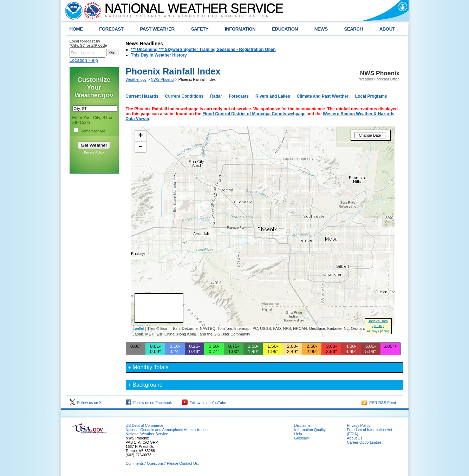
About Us (355, 438)
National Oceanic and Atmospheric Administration (167, 430)
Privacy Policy (94, 152)
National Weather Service (147, 434)
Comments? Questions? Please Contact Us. (162, 463)
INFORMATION (240, 29)
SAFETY (200, 29)
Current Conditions (184, 96)
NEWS (321, 29)
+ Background (145, 385)
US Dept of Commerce (145, 425)
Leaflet (139, 328)
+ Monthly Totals (148, 367)
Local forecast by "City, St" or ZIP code (88, 43)
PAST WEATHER (157, 29)
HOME (76, 29)
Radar (216, 96)
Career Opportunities (364, 442)
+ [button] (140, 136)
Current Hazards (142, 96)
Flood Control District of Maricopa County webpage (254, 114)
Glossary (302, 438)
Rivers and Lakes (273, 96)
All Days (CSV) (378, 331)
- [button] (141, 147)
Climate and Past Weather (323, 96)
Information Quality (310, 430)
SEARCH (354, 29)
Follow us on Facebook (149, 403)
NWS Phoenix (162, 79)
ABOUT (387, 29)
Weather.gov (136, 79)
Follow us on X (86, 403)
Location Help (84, 60)
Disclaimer (303, 425)
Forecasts (239, 96)
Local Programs (371, 96)
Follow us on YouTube (204, 403)
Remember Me (93, 131)
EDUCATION (285, 29)
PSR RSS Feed (379, 403)
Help (298, 434)
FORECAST (111, 29)
